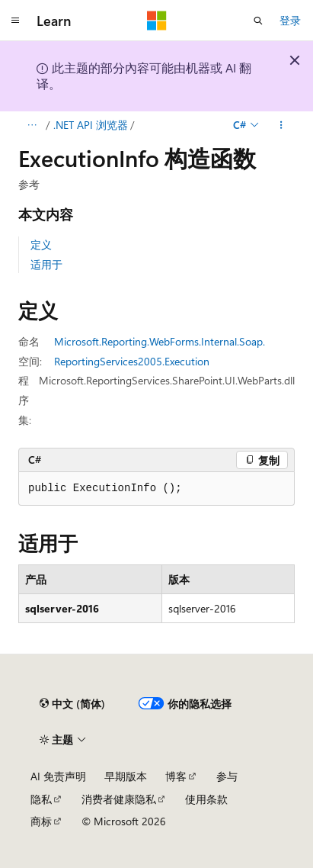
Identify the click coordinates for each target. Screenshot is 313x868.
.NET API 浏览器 (91, 125)
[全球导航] (15, 21)
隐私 (41, 799)
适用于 (46, 264)
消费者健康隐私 (119, 799)
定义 (41, 244)
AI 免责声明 (58, 776)
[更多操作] (281, 125)
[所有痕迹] (32, 125)
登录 (290, 20)
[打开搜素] (258, 21)
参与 (227, 776)
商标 (41, 821)
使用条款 (206, 799)
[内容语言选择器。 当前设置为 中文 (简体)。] (72, 703)
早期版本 (126, 776)
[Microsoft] (157, 21)
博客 (176, 776)
